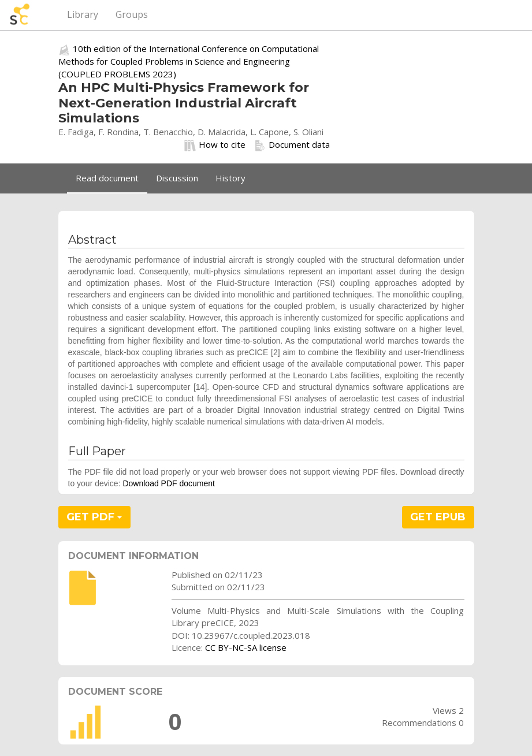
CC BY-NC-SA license (246, 647)
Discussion (177, 178)
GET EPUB (438, 517)
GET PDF (94, 517)
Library (83, 14)
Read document (107, 178)
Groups (132, 14)
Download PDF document (169, 483)
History (230, 178)
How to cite (215, 145)
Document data (292, 145)
